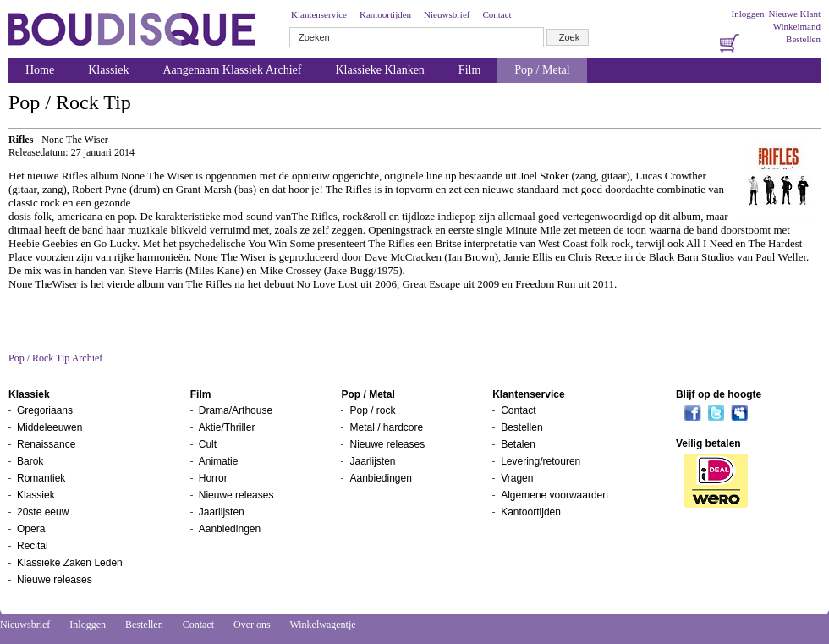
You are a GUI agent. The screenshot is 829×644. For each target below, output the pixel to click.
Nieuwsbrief (447, 14)
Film (469, 70)
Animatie (219, 461)
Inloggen (747, 14)
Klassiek (108, 70)
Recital (33, 546)
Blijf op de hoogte (719, 394)
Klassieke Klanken (380, 70)
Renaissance (46, 444)
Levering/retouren (541, 461)
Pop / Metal (542, 70)
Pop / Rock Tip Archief (55, 358)
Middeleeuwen (49, 427)
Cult (208, 444)
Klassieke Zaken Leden (70, 563)
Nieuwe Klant (795, 14)
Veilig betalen (708, 443)
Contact (497, 14)
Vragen (517, 478)
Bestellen (803, 39)
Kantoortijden (385, 14)
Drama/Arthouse (236, 410)
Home (40, 70)
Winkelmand (797, 26)
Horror (213, 478)
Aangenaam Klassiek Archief (232, 70)
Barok (30, 461)
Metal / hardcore (386, 427)
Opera (31, 529)
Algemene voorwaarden (554, 495)
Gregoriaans (45, 410)
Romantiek (41, 478)
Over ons (252, 625)
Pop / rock (372, 410)
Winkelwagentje (322, 625)
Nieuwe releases (55, 580)
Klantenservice (319, 14)
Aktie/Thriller (227, 427)
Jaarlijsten (222, 512)
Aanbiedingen (230, 529)
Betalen (518, 444)
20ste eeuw (43, 512)
